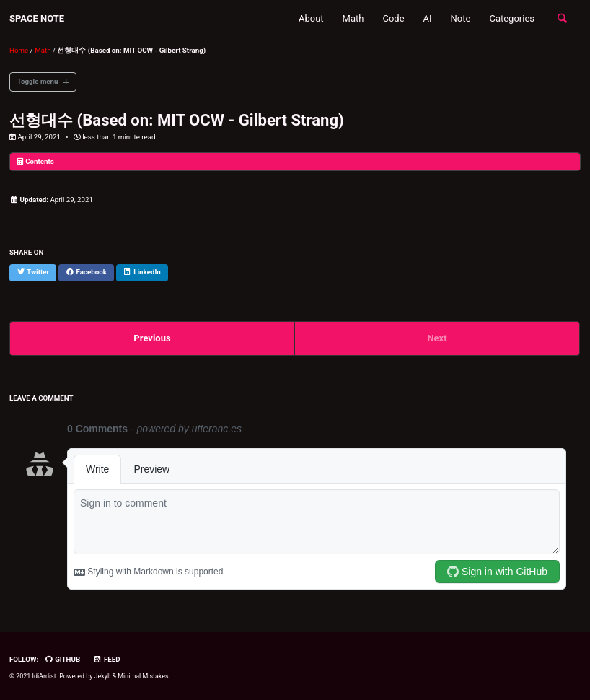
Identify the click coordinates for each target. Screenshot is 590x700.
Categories (512, 18)
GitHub (63, 659)
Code (393, 18)
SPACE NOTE (37, 18)
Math (353, 18)
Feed (106, 659)
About (311, 18)
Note (461, 18)
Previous (152, 338)
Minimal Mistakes (143, 676)
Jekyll (103, 676)
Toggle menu (38, 81)
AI (428, 18)
